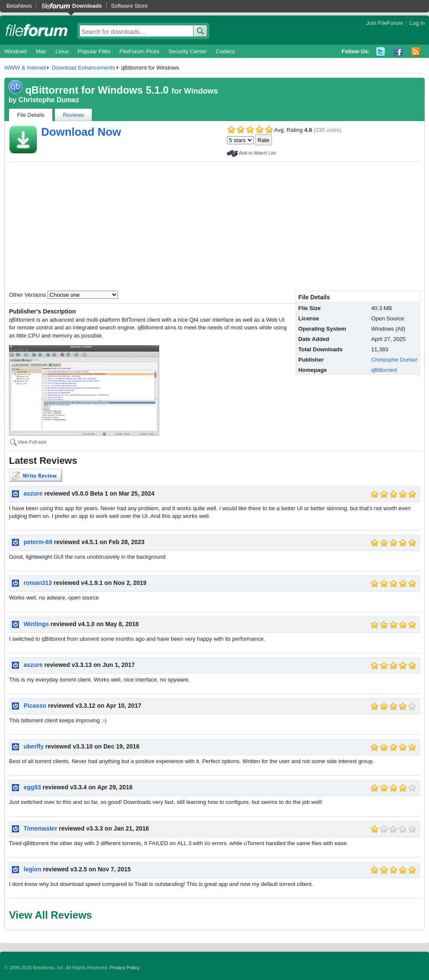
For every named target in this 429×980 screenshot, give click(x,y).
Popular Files (94, 51)
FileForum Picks (139, 51)
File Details (31, 115)
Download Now (81, 132)
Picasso (35, 706)
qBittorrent (384, 370)
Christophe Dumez (49, 100)
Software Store (130, 6)
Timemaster (40, 828)
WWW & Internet (25, 68)
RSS (416, 52)
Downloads (87, 6)
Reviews (74, 115)
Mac (41, 51)
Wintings (36, 624)
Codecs (225, 51)
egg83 (32, 787)
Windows (16, 51)
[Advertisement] (214, 226)
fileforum (37, 30)
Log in (417, 23)
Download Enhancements (83, 68)
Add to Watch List (257, 153)
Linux (62, 51)
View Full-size (32, 442)
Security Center (187, 51)
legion (32, 869)
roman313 (38, 583)
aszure (33, 493)
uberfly (34, 746)
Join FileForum (385, 23)
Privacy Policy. (125, 968)
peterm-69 (38, 542)
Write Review (36, 475)
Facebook (398, 52)
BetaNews (19, 6)
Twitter (381, 52)
